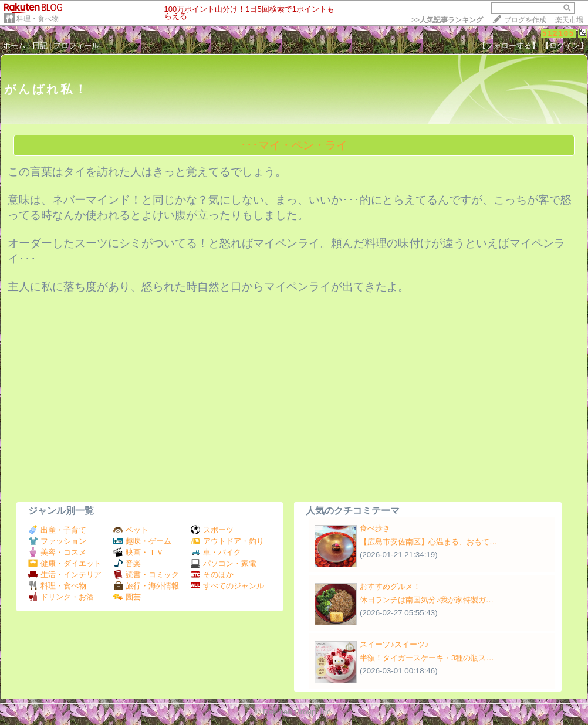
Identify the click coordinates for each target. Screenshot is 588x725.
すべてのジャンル (227, 586)
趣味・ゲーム (142, 541)
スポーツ (212, 530)
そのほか (212, 575)
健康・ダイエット (65, 563)
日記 (40, 45)
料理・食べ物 (38, 19)
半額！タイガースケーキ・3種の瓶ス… (427, 658)
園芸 (127, 597)
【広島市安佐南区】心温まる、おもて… (428, 542)
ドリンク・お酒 (61, 597)
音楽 (127, 563)
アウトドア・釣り (227, 541)
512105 (558, 33)
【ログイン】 (565, 45)
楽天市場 (569, 20)
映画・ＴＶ (138, 552)
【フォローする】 (509, 45)
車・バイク (216, 552)
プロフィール (76, 45)
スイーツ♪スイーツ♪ (394, 644)
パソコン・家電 (224, 563)
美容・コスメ (57, 552)
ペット (131, 530)
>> (447, 20)
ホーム (14, 45)
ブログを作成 (525, 20)
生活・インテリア (65, 575)
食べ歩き (375, 528)
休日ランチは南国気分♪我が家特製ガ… (427, 600)
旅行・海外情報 (146, 586)
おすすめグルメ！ (390, 586)
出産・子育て (57, 530)
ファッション (57, 541)
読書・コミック (146, 575)
